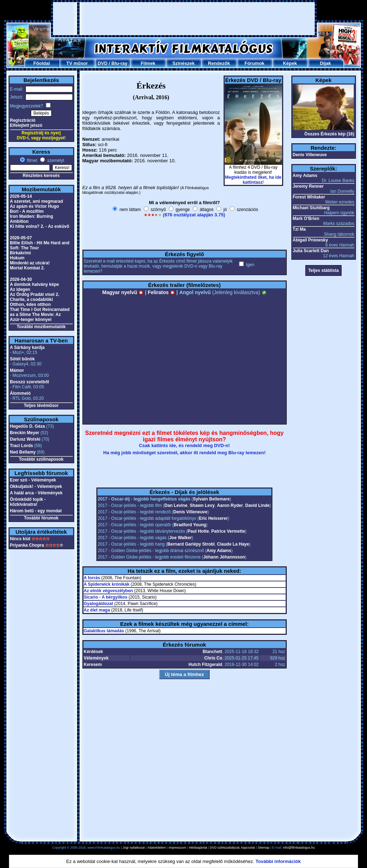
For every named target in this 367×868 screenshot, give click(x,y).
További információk (278, 861)
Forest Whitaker (309, 197)
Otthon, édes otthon (30, 304)
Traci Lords (22, 446)
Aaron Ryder (230, 505)
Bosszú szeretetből (30, 382)
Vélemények (96, 658)
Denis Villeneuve (190, 512)
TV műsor (77, 63)
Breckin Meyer (25, 433)
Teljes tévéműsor (41, 406)
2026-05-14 (21, 196)
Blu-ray (120, 63)
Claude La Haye (233, 544)
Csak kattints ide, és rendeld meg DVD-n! (185, 445)
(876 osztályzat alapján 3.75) (194, 215)
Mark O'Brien (306, 219)
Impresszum (178, 848)
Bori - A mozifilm (27, 211)
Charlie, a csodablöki (32, 299)
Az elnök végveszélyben (108, 591)
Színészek (183, 63)
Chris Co (213, 658)
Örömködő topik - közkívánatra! (28, 502)
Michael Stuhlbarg (311, 208)
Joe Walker (180, 538)
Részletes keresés (41, 176)
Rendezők (219, 63)
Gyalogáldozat (99, 604)
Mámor (17, 370)
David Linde (257, 505)
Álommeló (20, 393)
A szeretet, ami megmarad (37, 201)
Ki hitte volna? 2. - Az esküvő (40, 226)
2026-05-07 (21, 238)
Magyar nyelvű (123, 292)
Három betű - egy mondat (36, 511)
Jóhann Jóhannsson (224, 557)
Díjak (325, 63)
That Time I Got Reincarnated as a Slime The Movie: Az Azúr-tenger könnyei (40, 315)
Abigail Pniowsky (311, 240)
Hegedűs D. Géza (28, 426)
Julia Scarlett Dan (311, 251)
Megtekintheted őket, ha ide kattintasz (253, 180)
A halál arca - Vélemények (36, 493)
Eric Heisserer (213, 518)
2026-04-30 (21, 279)
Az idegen (20, 289)
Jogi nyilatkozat (134, 848)
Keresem (93, 665)
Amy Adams (219, 551)
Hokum (17, 258)
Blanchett (212, 652)
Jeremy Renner (308, 186)
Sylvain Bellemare (211, 499)
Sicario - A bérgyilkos (106, 597)
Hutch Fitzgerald (205, 665)
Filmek (148, 63)
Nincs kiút (20, 539)
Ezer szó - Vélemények (33, 480)
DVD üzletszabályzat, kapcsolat (232, 848)
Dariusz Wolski (25, 439)
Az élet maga (97, 610)
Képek (290, 63)
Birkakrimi (21, 253)
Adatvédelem (157, 848)
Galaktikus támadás (104, 631)
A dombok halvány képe (35, 284)
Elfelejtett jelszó (26, 125)
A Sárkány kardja (27, 347)
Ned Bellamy (23, 452)
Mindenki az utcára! (30, 263)
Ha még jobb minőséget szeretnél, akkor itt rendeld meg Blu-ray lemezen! (184, 453)
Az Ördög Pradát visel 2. (35, 294)
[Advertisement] (184, 19)
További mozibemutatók (41, 327)
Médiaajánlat (198, 848)
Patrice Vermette (228, 531)
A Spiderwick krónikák (107, 584)
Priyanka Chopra (27, 545)
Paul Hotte (198, 531)
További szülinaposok (41, 459)
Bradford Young (190, 525)
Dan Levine (176, 505)
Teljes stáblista (323, 270)
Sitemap (264, 848)
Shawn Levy (202, 505)
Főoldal (42, 63)
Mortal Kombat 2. (27, 268)
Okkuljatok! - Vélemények (36, 486)
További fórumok (41, 518)
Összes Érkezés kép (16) (329, 134)
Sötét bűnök (22, 359)
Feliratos (161, 292)
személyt (55, 160)
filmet (32, 160)
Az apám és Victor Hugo (35, 206)
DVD (102, 63)
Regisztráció (23, 120)
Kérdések (94, 652)
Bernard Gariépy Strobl (191, 544)
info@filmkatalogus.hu (299, 848)
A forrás (92, 578)
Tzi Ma (299, 229)
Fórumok (254, 63)
